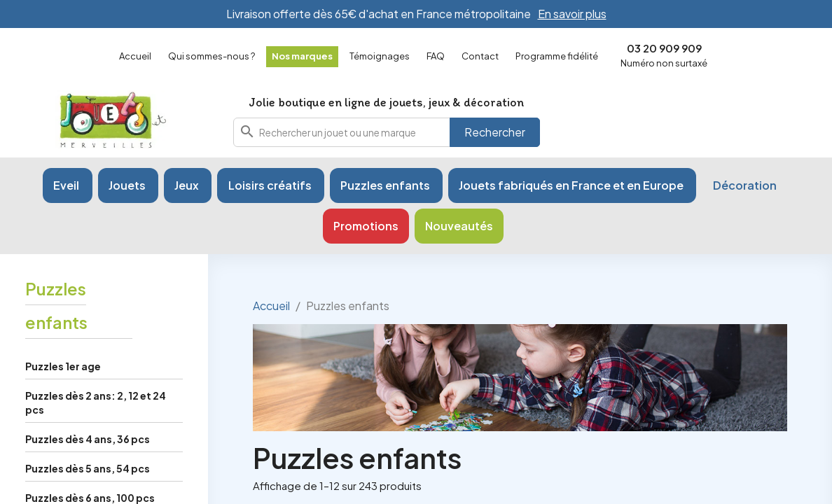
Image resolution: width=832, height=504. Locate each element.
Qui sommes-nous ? (212, 56)
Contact (480, 56)
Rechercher (495, 132)
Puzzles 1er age (63, 366)
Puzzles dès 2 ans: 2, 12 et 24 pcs (96, 402)
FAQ (436, 56)
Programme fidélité (557, 56)
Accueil (135, 56)
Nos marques (302, 56)
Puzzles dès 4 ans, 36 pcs (88, 439)
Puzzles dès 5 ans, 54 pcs (88, 468)
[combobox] (387, 132)
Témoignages (380, 56)
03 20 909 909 (664, 48)
